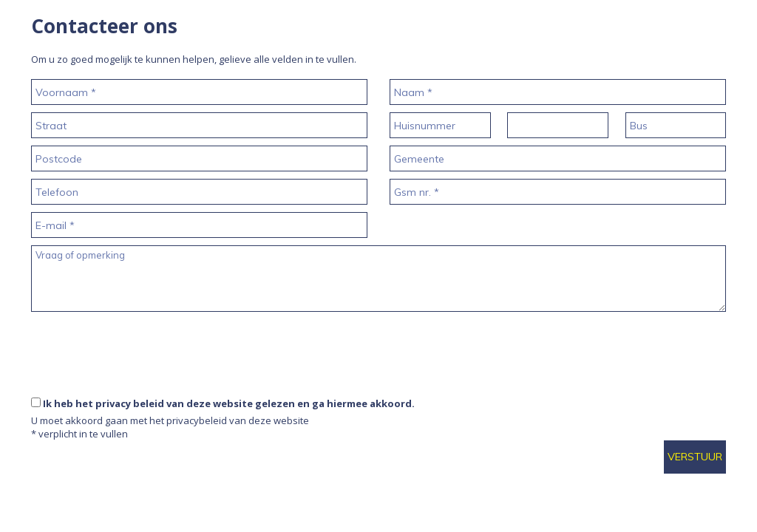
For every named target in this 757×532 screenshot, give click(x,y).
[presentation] (143, 381)
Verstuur (695, 457)
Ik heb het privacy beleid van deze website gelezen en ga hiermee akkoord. (229, 403)
